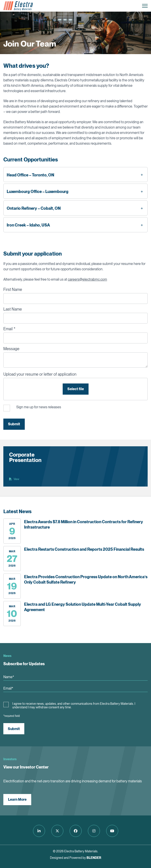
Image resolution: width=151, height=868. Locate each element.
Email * (9, 329)
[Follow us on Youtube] (112, 831)
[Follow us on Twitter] (57, 831)
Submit (14, 424)
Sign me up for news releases (39, 407)
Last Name (13, 309)
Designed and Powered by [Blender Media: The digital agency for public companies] (76, 858)
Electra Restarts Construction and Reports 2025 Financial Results (84, 549)
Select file (76, 389)
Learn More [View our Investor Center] (17, 799)
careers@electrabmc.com (87, 279)
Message (11, 349)
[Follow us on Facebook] (76, 831)
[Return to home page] (18, 6)
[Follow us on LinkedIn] (39, 831)
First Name (13, 289)
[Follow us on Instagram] (94, 831)
